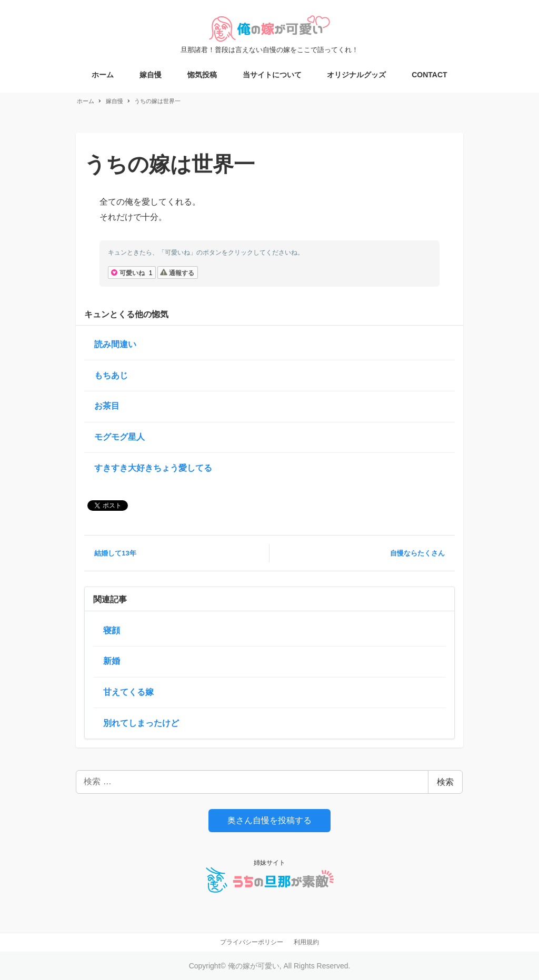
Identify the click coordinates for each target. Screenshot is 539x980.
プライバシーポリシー (252, 942)
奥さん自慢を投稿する (269, 820)
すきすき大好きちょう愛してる (153, 468)
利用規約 (306, 942)
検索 (445, 782)
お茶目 (107, 406)
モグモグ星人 (119, 437)
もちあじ (111, 375)
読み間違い (115, 344)
